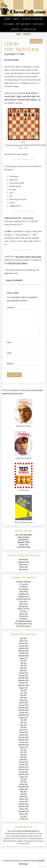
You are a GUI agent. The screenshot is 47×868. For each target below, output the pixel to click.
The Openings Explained (24, 621)
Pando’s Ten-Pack (23, 609)
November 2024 (23, 681)
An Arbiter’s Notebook (23, 582)
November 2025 (24, 651)
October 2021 (24, 772)
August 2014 (23, 814)
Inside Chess (24, 602)
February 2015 (24, 799)
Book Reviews (23, 560)
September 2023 (23, 715)
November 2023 (24, 710)
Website (10, 363)
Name (10, 342)
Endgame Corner (23, 597)
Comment (11, 307)
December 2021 (24, 767)
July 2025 (23, 661)
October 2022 (24, 742)
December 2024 (23, 678)
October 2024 (23, 683)
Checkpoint (24, 587)
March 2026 (24, 641)
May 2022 (23, 755)
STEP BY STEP (24, 545)
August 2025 (24, 658)
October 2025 (24, 653)
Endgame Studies (23, 562)
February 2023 (24, 732)
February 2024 (23, 703)
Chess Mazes (24, 592)
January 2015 (23, 802)
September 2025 (23, 656)
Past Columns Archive (23, 626)
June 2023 (23, 723)
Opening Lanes (23, 606)
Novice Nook (24, 604)
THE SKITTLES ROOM (23, 547)
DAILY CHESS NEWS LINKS (24, 535)
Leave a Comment (14, 280)
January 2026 (24, 646)
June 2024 (24, 693)
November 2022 (24, 740)
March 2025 (23, 671)
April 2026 (23, 639)
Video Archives (24, 570)
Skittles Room (23, 565)
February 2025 (24, 673)
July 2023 (23, 720)
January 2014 (24, 819)
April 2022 (24, 757)
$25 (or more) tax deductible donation (25, 831)
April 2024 (23, 698)
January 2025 (23, 676)
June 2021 (23, 782)
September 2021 (23, 774)
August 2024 (23, 688)
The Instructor (24, 616)
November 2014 (23, 807)
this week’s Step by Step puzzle (28, 257)
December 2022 (24, 737)
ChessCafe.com (24, 8)
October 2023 (24, 713)
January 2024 (24, 705)
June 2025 (23, 663)
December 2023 (24, 708)
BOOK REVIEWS (23, 540)
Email (10, 353)
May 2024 (24, 695)
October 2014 (23, 809)
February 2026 (23, 643)
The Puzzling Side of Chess (23, 624)
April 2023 (24, 727)
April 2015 (24, 794)
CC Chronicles (23, 584)
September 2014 (24, 811)
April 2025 (24, 668)
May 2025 (23, 666)
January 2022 (23, 765)
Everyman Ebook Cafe (24, 599)
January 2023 (23, 735)
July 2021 (23, 779)
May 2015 (23, 792)
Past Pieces (24, 611)
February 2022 (24, 762)
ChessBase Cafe (23, 594)
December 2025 (24, 648)
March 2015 (23, 797)
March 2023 (23, 730)
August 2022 (24, 747)
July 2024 (24, 690)
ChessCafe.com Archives (17, 263)
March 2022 (23, 760)
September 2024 (24, 685)
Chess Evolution (24, 589)
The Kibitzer (24, 619)
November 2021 (24, 769)
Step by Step (23, 567)
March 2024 (24, 700)
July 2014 (24, 816)
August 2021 (24, 777)
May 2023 (23, 725)
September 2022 (23, 745)
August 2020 (23, 789)
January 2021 (23, 784)
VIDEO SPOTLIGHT (24, 537)
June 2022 (23, 752)
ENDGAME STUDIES (24, 542)
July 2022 (23, 750)
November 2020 (23, 787)
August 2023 (24, 718)
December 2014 (23, 804)
